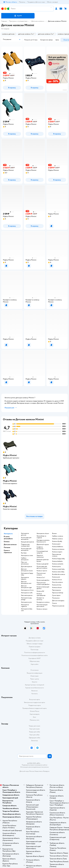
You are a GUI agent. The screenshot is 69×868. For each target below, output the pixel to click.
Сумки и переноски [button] (8, 551)
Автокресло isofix (27, 593)
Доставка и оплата (35, 638)
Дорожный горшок (43, 545)
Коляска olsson (57, 588)
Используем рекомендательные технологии (34, 767)
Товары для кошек (34, 726)
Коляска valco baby (58, 572)
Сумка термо (56, 595)
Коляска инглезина (58, 549)
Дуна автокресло (27, 567)
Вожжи (54, 533)
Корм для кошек (35, 729)
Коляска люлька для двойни (43, 588)
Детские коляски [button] (10, 545)
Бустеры (24, 553)
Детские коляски (38, 21)
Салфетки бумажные (40, 548)
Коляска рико (56, 567)
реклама (65, 90)
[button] (18, 16)
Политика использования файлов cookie (34, 655)
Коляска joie (56, 577)
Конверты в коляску (43, 602)
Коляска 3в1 (40, 591)
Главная (4, 21)
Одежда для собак (35, 738)
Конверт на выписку (40, 599)
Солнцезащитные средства (42, 552)
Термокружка (56, 590)
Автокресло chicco (27, 590)
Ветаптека (35, 741)
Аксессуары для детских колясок (42, 567)
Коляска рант (56, 544)
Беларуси (46, 771)
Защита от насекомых (40, 556)
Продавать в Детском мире (34, 641)
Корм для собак (34, 735)
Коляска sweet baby (58, 569)
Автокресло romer (27, 556)
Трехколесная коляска (57, 555)
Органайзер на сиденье (41, 537)
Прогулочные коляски (41, 574)
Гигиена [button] (7, 542)
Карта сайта (34, 664)
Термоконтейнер (58, 593)
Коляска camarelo (58, 564)
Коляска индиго (57, 552)
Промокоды (34, 650)
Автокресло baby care (27, 610)
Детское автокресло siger (26, 587)
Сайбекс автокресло (25, 559)
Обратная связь (35, 661)
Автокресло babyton (25, 578)
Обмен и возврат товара (34, 644)
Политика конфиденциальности (35, 652)
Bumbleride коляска (59, 574)
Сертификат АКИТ (34, 658)
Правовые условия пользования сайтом (35, 765)
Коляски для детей (43, 564)
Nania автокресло (27, 595)
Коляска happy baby (58, 559)
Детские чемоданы (58, 601)
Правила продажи (35, 647)
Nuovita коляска (57, 582)
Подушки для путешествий (25, 545)
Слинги (54, 603)
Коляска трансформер (41, 595)
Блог (34, 717)
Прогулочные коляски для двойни (43, 584)
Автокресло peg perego (26, 599)
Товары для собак (35, 732)
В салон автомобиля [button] (8, 538)
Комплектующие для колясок (42, 606)
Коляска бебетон (58, 547)
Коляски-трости (42, 571)
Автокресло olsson (43, 533)
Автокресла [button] (8, 534)
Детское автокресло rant (26, 582)
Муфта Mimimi (10, 455)
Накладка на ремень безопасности (43, 541)
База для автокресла (27, 542)
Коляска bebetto (57, 561)
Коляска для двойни (43, 580)
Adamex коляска (57, 539)
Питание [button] (7, 547)
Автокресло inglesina (25, 606)
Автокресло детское (25, 534)
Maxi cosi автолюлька (25, 563)
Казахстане (38, 771)
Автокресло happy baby (27, 574)
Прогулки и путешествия (18, 21)
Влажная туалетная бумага (43, 560)
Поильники (56, 598)
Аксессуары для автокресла (26, 538)
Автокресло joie (26, 602)
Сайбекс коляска (58, 536)
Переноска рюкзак (58, 606)
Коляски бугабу (57, 541)
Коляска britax (57, 585)
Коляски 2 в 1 (41, 578)
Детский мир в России (27, 771)
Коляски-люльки (42, 609)
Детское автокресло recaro (27, 570)
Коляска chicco (57, 580)
